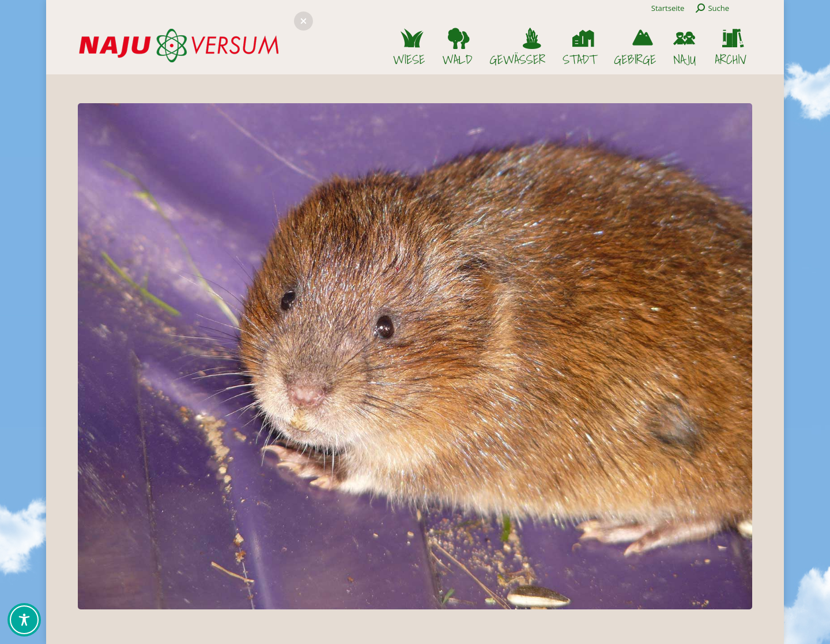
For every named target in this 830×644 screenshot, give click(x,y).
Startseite (668, 8)
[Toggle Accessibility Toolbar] (24, 620)
